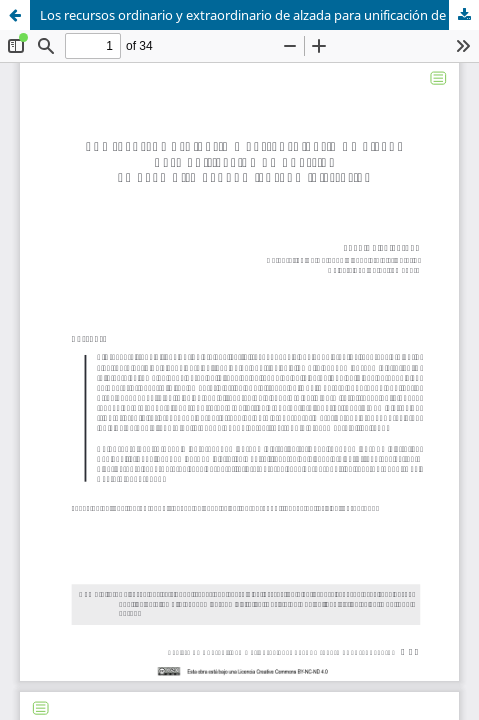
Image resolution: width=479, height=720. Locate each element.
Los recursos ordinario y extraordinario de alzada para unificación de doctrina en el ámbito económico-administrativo (259, 15)
